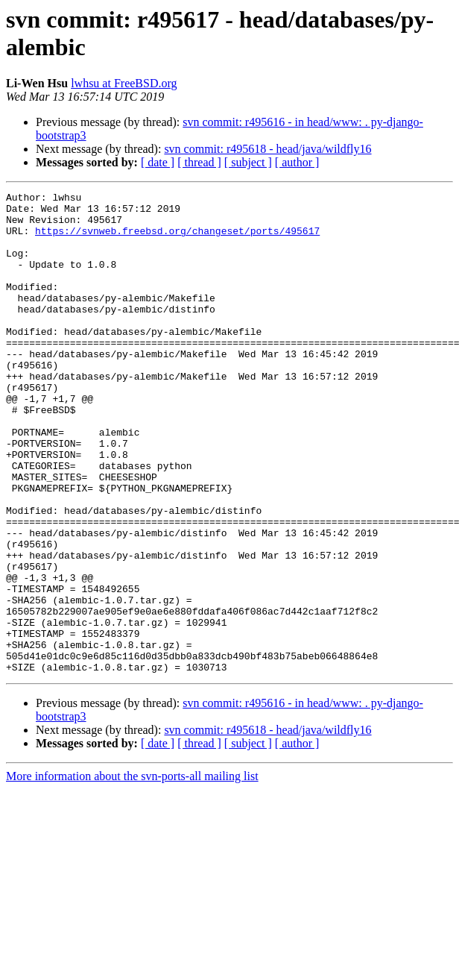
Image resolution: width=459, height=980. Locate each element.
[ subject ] (248, 162)
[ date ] (158, 162)
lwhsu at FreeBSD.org (124, 83)
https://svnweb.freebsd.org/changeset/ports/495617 (177, 239)
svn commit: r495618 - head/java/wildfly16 (268, 149)
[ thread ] (199, 162)
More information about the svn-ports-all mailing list (132, 872)
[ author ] (297, 162)
